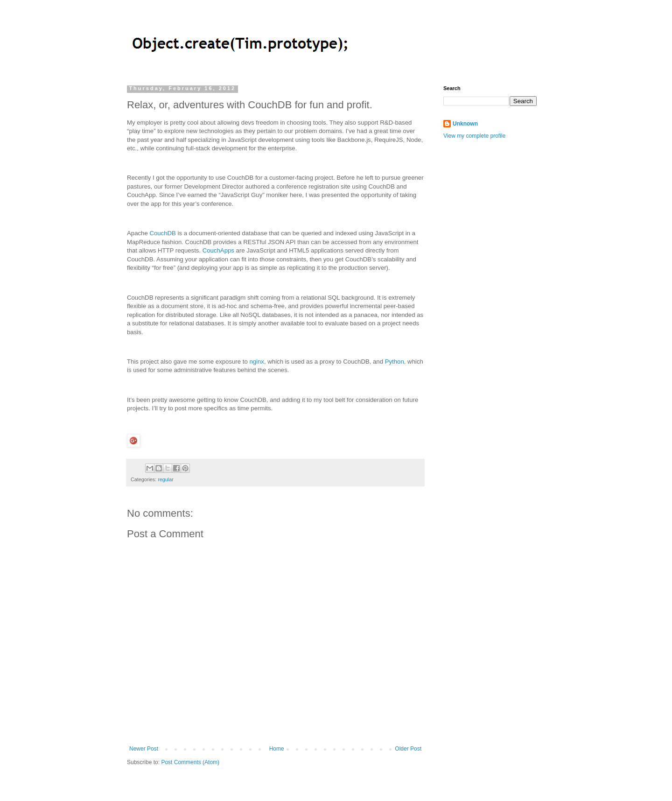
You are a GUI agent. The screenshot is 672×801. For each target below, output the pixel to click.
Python (395, 362)
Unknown (465, 124)
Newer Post (144, 749)
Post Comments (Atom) (190, 762)
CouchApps (218, 250)
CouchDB (162, 233)
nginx (257, 362)
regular (166, 479)
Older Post (408, 749)
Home (277, 749)
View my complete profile (474, 136)
